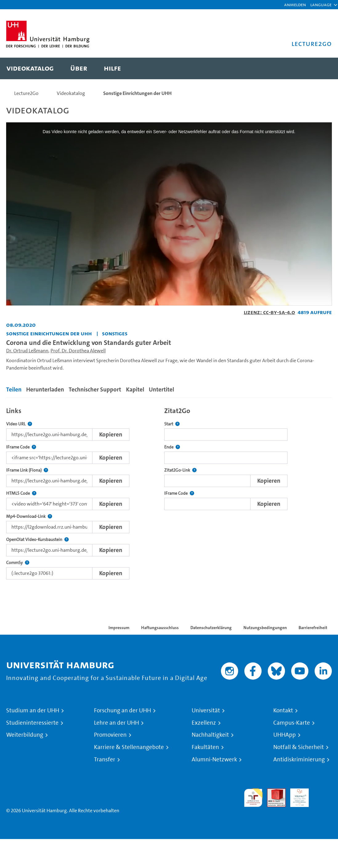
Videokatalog (71, 93)
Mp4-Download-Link (29, 516)
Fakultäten (205, 747)
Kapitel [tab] (135, 389)
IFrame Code (21, 447)
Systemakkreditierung (323, 792)
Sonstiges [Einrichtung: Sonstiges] (115, 333)
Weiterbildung (25, 735)
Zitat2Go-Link (180, 470)
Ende (172, 447)
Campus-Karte (292, 723)
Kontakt (283, 710)
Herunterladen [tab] (45, 389)
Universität (206, 710)
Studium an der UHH (33, 710)
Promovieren (110, 735)
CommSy (18, 563)
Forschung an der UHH (122, 710)
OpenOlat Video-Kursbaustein (37, 540)
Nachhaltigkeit (210, 735)
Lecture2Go (26, 93)
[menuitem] (30, 68)
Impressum (119, 628)
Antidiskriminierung (299, 759)
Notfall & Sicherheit (299, 747)
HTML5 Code (21, 493)
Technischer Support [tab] (95, 389)
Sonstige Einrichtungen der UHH (137, 93)
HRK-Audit (296, 796)
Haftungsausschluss (160, 628)
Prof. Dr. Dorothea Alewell (78, 351)
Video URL (19, 424)
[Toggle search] (321, 68)
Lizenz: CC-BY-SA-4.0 (269, 312)
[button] (321, 5)
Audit (273, 792)
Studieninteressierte (32, 723)
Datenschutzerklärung (211, 628)
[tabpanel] (169, 491)
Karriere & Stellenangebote (129, 747)
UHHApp (285, 735)
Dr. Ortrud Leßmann (27, 351)
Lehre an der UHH (116, 723)
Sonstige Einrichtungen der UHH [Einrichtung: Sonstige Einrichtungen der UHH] (49, 333)
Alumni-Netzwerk (214, 759)
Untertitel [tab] (161, 389)
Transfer (105, 759)
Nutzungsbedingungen (265, 628)
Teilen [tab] (14, 389)
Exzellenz (204, 723)
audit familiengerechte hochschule (253, 798)
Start (172, 424)
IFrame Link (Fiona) (27, 470)
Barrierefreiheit (313, 628)
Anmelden (295, 4)
